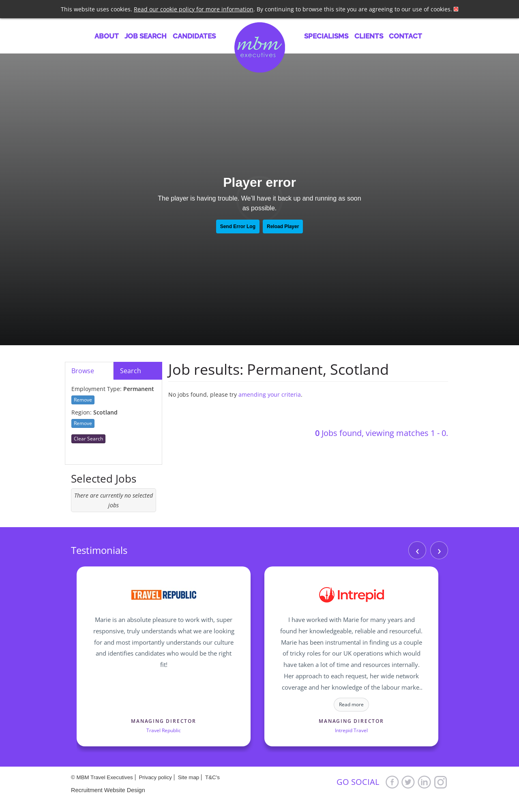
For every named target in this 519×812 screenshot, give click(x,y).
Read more (351, 704)
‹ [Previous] (417, 550)
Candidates (194, 36)
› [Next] (439, 550)
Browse (83, 371)
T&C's (212, 777)
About (107, 36)
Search (131, 371)
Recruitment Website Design (108, 790)
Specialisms (326, 36)
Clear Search (88, 439)
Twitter (408, 782)
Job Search (146, 36)
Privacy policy (155, 777)
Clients (369, 36)
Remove (83, 400)
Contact (405, 36)
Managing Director (164, 721)
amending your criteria (270, 394)
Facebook (392, 782)
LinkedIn (425, 782)
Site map (189, 777)
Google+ (441, 782)
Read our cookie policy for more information (194, 9)
